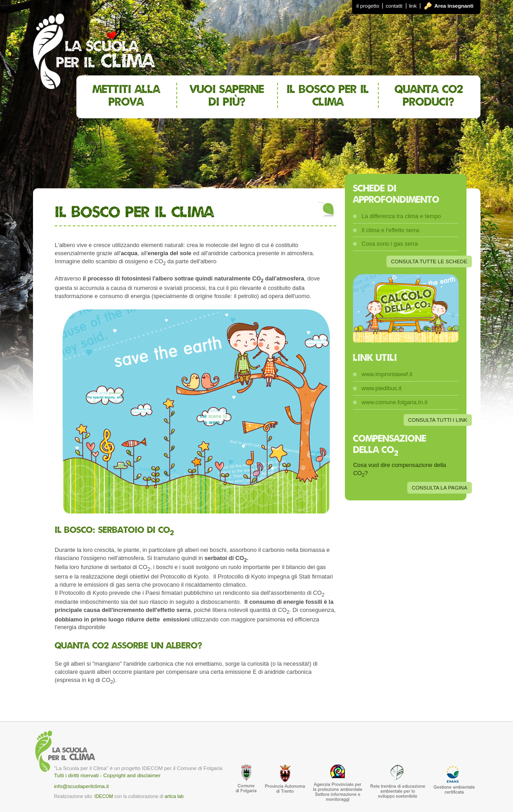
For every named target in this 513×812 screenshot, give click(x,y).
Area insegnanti (454, 6)
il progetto (368, 6)
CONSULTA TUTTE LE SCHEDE (429, 261)
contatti (394, 6)
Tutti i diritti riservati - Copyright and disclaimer (108, 775)
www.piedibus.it (381, 388)
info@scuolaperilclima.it (82, 786)
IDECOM (104, 796)
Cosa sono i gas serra (390, 244)
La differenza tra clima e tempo (401, 216)
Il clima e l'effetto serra (390, 230)
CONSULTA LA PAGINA (440, 488)
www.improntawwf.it (387, 374)
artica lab (174, 796)
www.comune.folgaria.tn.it (395, 402)
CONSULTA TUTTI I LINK (438, 420)
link (413, 6)
